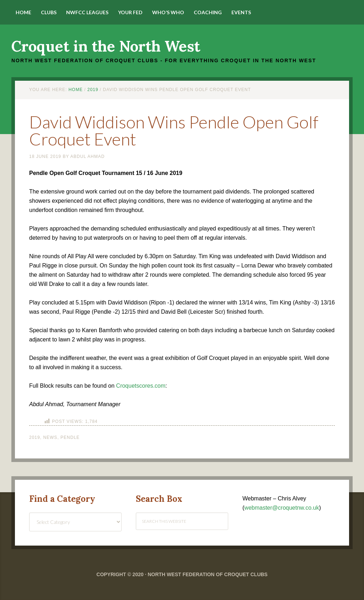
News (50, 437)
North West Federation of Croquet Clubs (207, 574)
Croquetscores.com (141, 386)
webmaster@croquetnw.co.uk (282, 508)
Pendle (70, 437)
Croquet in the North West (106, 46)
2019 (35, 437)
